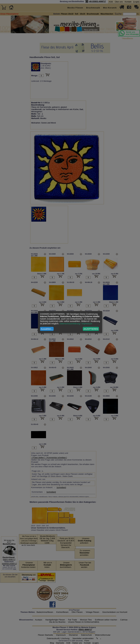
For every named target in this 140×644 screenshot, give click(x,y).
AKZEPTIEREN (91, 329)
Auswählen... (47, 329)
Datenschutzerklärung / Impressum (76, 324)
